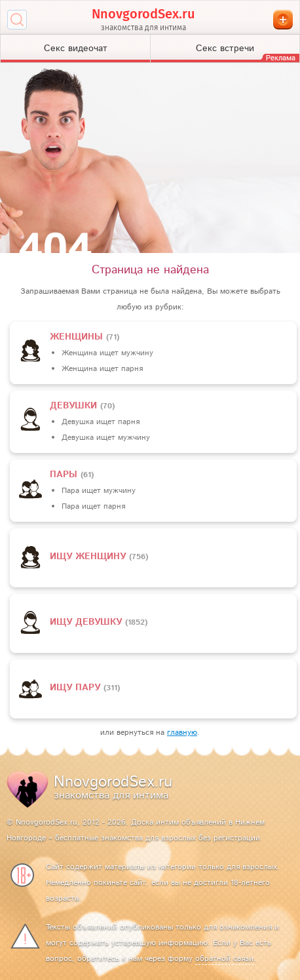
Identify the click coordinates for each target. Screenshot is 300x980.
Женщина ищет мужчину (107, 353)
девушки (75, 406)
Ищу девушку (87, 622)
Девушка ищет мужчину (106, 438)
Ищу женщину (89, 557)
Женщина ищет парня (102, 369)
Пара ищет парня (93, 506)
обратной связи (224, 959)
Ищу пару (77, 688)
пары (65, 475)
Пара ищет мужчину (99, 491)
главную (182, 733)
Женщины (78, 337)
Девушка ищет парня (101, 422)
